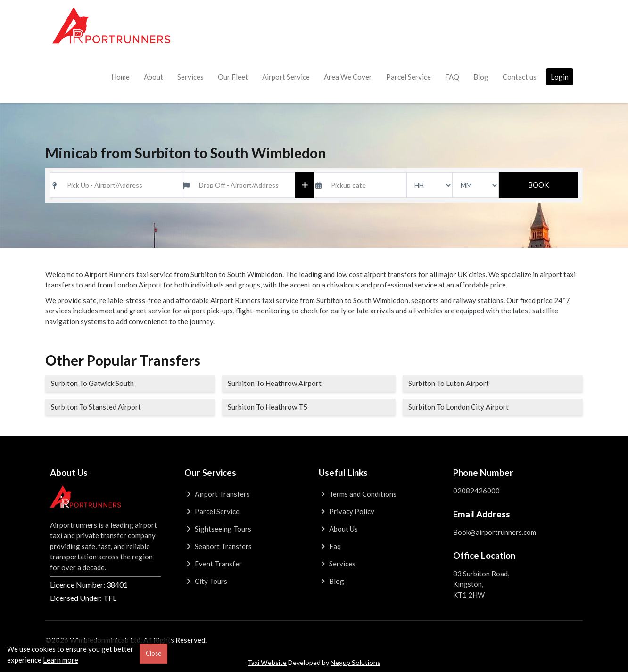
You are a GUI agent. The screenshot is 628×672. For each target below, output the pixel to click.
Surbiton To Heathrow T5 (268, 407)
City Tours (206, 581)
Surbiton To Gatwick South (92, 383)
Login (560, 77)
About (153, 77)
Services (190, 77)
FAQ (452, 77)
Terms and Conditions (358, 494)
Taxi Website (267, 662)
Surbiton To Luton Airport (449, 383)
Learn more (61, 660)
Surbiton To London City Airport (459, 407)
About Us (338, 529)
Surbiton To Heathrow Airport (275, 383)
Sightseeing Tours (218, 529)
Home (120, 77)
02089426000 (476, 491)
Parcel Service (409, 77)
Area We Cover (348, 77)
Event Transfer (213, 564)
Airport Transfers (217, 494)
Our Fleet (233, 77)
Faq (330, 546)
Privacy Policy (347, 511)
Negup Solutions (355, 662)
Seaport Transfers (218, 546)
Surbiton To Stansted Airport (96, 407)
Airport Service (286, 77)
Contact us (520, 77)
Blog (481, 77)
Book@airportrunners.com (495, 532)
